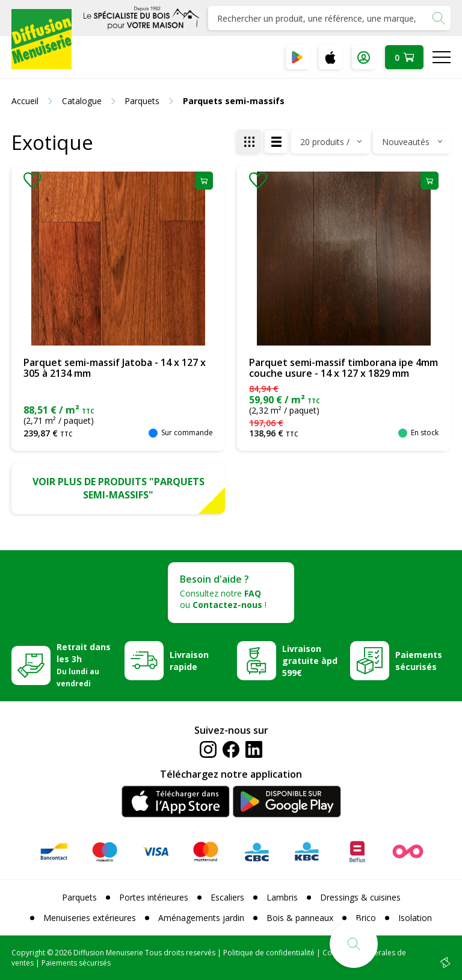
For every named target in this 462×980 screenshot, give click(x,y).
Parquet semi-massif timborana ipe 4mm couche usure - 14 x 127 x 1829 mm (343, 368)
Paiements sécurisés (419, 661)
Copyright (28, 953)
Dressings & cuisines (360, 897)
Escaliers (227, 897)
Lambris (282, 897)
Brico (366, 918)
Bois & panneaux (300, 918)
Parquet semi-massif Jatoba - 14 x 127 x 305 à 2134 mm (115, 368)
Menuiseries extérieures (90, 918)
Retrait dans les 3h (84, 665)
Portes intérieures (154, 897)
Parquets (79, 897)
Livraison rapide (189, 661)
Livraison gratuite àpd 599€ (310, 661)
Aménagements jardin (201, 918)
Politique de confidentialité (269, 953)
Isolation (415, 918)
